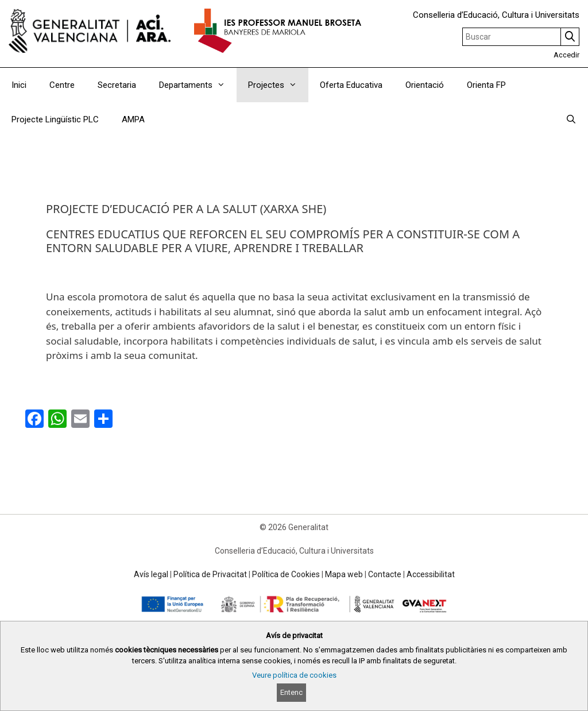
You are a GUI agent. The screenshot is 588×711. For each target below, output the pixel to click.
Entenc (291, 692)
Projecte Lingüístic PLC (55, 119)
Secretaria (117, 85)
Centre (62, 85)
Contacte (385, 574)
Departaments (198, 85)
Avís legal (151, 574)
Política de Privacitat (210, 574)
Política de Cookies (286, 574)
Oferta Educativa (351, 85)
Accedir (566, 55)
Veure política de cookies (294, 675)
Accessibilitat (431, 574)
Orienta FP (486, 85)
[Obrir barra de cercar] (571, 119)
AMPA (133, 119)
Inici (19, 85)
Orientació (425, 85)
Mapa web (344, 574)
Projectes (278, 85)
